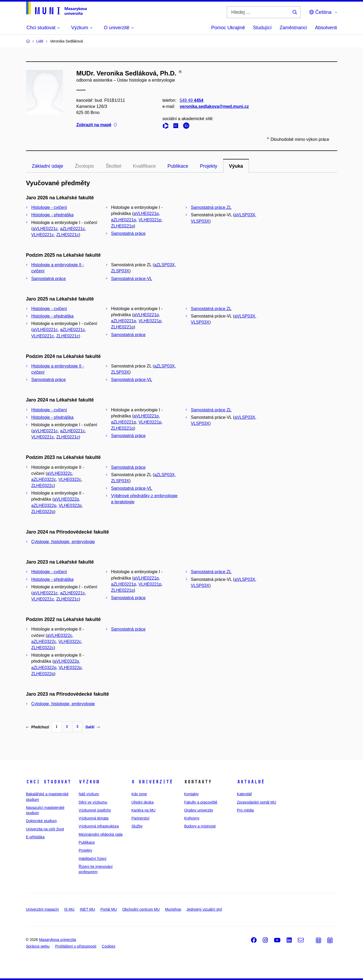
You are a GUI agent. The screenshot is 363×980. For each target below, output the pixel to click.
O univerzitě (152, 782)
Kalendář (244, 794)
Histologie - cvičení (49, 207)
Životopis (85, 166)
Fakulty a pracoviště (201, 802)
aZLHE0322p (44, 506)
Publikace (178, 166)
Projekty (209, 166)
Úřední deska (142, 802)
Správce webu (38, 946)
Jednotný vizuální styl (204, 909)
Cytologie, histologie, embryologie (63, 542)
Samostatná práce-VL (132, 279)
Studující (262, 28)
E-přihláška (35, 837)
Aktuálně (251, 782)
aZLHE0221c (72, 229)
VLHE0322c (70, 480)
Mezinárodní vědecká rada (101, 834)
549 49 (191, 100)
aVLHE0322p (66, 499)
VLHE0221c (43, 235)
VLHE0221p (150, 220)
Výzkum (89, 782)
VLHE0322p (70, 506)
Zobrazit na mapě (97, 125)
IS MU (69, 909)
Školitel (114, 166)
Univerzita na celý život (45, 829)
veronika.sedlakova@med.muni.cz (214, 106)
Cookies (109, 946)
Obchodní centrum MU (141, 909)
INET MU (87, 909)
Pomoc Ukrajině (228, 28)
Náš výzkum (89, 794)
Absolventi (326, 28)
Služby (137, 826)
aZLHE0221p (124, 220)
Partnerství (140, 818)
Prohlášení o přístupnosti (76, 946)
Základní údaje (48, 166)
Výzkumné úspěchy (95, 810)
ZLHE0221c (68, 235)
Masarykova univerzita (58, 940)
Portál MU (109, 909)
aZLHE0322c (44, 480)
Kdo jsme (139, 794)
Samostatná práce (128, 233)
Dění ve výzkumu (93, 802)
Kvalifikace (144, 166)
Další (92, 727)
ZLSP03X (120, 271)
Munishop (173, 909)
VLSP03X (200, 221)
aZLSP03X (164, 265)
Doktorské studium (41, 821)
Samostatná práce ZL (211, 207)
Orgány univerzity (199, 810)
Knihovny (192, 818)
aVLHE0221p (146, 214)
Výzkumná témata (94, 818)
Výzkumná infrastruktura (99, 826)
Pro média (245, 810)
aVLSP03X (245, 215)
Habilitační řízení (93, 859)
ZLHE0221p (122, 226)
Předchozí (38, 727)
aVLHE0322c (60, 473)
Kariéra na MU (143, 810)
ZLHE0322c (43, 486)
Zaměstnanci (293, 28)
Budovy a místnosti (200, 826)
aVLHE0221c (45, 229)
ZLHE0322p (43, 512)
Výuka (236, 166)
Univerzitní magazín (43, 909)
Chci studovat (49, 782)
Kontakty (191, 794)
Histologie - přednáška (53, 215)
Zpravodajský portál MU (257, 802)
